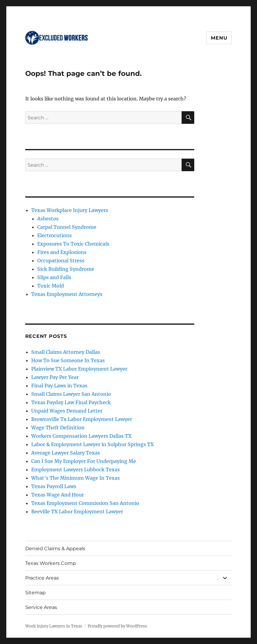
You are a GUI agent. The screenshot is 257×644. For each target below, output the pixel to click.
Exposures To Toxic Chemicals (73, 244)
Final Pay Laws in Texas (59, 386)
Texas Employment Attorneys (67, 294)
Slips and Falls (54, 277)
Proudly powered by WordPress (117, 626)
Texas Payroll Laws (54, 486)
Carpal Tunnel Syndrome (67, 227)
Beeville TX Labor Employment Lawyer (77, 511)
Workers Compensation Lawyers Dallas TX (81, 436)
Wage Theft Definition (58, 428)
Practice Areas (42, 578)
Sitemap (35, 593)
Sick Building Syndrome (66, 269)
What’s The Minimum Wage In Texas (76, 478)
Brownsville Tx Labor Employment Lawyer (82, 419)
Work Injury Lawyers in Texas (54, 626)
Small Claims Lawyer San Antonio (71, 394)
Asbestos (48, 219)
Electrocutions (54, 235)
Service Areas (41, 607)
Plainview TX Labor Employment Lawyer (79, 369)
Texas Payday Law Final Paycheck (71, 402)
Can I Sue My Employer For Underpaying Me (84, 461)
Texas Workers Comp (51, 563)
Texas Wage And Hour (57, 495)
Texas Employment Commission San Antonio (85, 503)
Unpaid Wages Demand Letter (67, 411)
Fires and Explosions (62, 252)
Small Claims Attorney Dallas (66, 352)
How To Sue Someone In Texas (68, 360)
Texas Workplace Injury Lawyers (70, 210)
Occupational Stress (61, 261)
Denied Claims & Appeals (55, 549)
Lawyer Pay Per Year (55, 377)
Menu (219, 38)
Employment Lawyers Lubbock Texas (76, 470)
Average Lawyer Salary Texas (66, 453)
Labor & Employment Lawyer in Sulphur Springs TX (92, 444)
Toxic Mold (51, 286)
